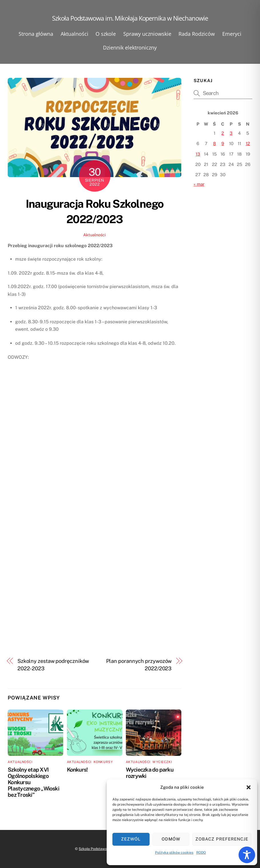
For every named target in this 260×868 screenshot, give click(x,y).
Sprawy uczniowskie (147, 34)
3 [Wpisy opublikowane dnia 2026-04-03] (231, 133)
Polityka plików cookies (174, 853)
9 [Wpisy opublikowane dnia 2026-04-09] (223, 143)
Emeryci (232, 34)
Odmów (171, 839)
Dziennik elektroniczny (130, 47)
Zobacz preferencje (222, 839)
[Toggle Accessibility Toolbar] (247, 855)
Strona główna (36, 34)
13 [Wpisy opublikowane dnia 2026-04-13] (198, 154)
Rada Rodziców (197, 34)
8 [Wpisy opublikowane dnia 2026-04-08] (215, 143)
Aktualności (75, 34)
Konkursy (103, 762)
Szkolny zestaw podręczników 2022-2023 (53, 665)
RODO (201, 853)
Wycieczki (162, 762)
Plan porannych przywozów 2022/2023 (139, 665)
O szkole (106, 34)
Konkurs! (77, 770)
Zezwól (131, 839)
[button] (249, 787)
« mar (199, 184)
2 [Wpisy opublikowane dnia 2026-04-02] (223, 133)
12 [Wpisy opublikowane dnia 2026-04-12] (248, 143)
